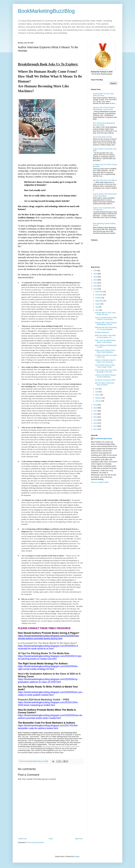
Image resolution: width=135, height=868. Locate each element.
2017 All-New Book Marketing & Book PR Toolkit (104, 124)
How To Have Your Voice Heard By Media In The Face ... (106, 371)
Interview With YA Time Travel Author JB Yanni (103, 95)
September (99, 301)
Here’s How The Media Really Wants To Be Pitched (105, 341)
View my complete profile (100, 482)
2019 (95, 405)
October (98, 298)
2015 (95, 417)
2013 (95, 423)
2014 (95, 420)
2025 (95, 274)
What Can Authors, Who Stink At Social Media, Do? (105, 336)
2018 (95, 408)
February (99, 398)
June (97, 310)
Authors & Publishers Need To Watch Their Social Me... (105, 361)
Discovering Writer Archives (102, 137)
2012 (95, 426)
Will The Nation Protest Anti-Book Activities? (105, 384)
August (98, 304)
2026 (95, 271)
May (97, 389)
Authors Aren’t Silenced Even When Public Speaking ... (105, 351)
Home (51, 839)
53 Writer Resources (102, 332)
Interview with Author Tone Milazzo (105, 180)
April (97, 392)
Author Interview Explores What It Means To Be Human (106, 319)
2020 (95, 289)
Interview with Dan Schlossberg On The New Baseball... (106, 328)
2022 (95, 283)
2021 (95, 286)
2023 (95, 280)
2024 (95, 277)
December (99, 292)
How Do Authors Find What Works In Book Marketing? (105, 195)
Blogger (77, 856)
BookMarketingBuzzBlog (46, 11)
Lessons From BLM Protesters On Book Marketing (105, 376)
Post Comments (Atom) (36, 843)
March (98, 395)
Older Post (79, 839)
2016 (95, 414)
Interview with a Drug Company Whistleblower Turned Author (104, 108)
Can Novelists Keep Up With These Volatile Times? (105, 366)
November (99, 295)
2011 (95, 429)
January (98, 401)
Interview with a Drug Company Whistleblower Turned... (106, 324)
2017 (95, 411)
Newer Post (23, 839)
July (97, 307)
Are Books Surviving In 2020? (105, 380)
